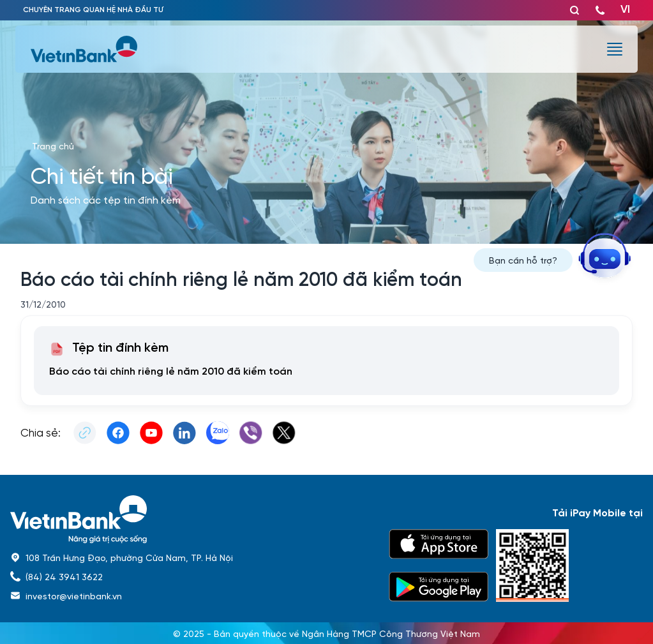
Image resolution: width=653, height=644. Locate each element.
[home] (192, 519)
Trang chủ (53, 146)
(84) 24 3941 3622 (64, 576)
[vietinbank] (85, 49)
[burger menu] (615, 49)
